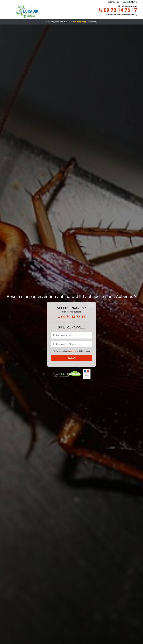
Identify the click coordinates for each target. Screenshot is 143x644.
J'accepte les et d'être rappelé (73, 351)
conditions (72, 351)
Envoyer (71, 358)
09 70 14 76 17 (118, 10)
